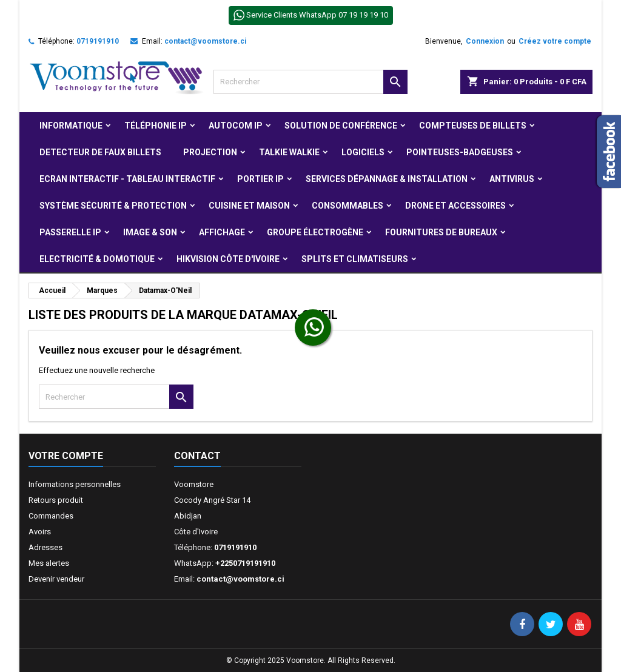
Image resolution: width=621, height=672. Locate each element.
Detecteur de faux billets (100, 152)
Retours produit (56, 500)
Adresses (45, 547)
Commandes (51, 516)
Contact (197, 456)
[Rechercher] (310, 82)
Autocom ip (236, 126)
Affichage (222, 232)
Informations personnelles (75, 484)
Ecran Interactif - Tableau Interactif (127, 179)
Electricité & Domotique (97, 259)
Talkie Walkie (289, 152)
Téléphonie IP (156, 126)
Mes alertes (49, 563)
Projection (210, 152)
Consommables (347, 206)
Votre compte (66, 456)
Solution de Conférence (341, 126)
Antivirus (512, 179)
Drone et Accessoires (455, 206)
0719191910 (98, 41)
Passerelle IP (70, 232)
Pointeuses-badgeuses (460, 152)
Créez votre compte (555, 41)
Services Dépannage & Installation (387, 179)
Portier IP (260, 179)
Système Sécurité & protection (113, 206)
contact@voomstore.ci (205, 41)
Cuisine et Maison (249, 206)
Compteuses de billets (473, 126)
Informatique (71, 126)
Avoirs (40, 532)
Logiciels (363, 152)
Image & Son (150, 232)
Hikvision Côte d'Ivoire (228, 259)
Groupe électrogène (315, 232)
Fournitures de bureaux (441, 232)
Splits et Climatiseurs (355, 259)
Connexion (485, 41)
